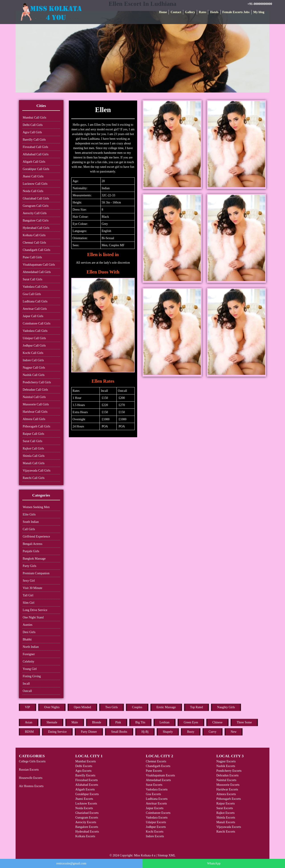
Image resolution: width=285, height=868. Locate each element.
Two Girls (112, 707)
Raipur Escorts (226, 803)
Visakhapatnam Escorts (160, 775)
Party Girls (30, 566)
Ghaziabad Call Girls (36, 198)
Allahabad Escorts (87, 785)
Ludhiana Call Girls (35, 301)
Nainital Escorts (226, 780)
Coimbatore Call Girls (37, 323)
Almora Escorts (226, 794)
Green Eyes (191, 722)
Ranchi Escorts (226, 832)
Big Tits (140, 722)
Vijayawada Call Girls (37, 471)
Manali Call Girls (34, 463)
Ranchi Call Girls (34, 478)
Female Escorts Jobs (236, 12)
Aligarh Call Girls (34, 162)
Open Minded (82, 707)
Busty (191, 732)
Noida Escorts (84, 808)
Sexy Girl (29, 581)
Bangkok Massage (34, 559)
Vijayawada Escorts (229, 827)
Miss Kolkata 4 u (145, 855)
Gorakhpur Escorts (87, 794)
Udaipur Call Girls (34, 338)
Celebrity (28, 662)
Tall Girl (28, 595)
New (234, 732)
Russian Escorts (29, 770)
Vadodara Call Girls (35, 287)
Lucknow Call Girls (35, 184)
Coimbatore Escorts (158, 813)
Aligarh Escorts (85, 789)
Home (163, 12)
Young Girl (30, 669)
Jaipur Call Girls (33, 316)
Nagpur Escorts (226, 761)
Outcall (27, 691)
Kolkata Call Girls (34, 235)
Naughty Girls (226, 707)
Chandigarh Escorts (158, 766)
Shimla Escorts (226, 818)
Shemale (52, 722)
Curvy (213, 732)
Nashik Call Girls (34, 375)
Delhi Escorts (84, 766)
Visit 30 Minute (33, 588)
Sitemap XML (167, 855)
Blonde (97, 722)
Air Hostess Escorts (31, 786)
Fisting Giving (32, 676)
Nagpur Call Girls (34, 368)
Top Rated (197, 707)
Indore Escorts (155, 836)
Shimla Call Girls (34, 456)
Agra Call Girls (32, 132)
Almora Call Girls (34, 419)
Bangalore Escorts (87, 827)
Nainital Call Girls (34, 397)
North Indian (31, 647)
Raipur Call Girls (33, 434)
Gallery (190, 12)
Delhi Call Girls (33, 125)
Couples (137, 707)
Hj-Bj (145, 732)
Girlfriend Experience (36, 537)
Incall (26, 684)
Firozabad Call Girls (35, 147)
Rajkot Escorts (226, 813)
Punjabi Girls (31, 551)
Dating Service (57, 732)
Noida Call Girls (33, 191)
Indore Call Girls (33, 360)
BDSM (29, 732)
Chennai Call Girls (34, 243)
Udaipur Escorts (156, 822)
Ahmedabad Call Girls (37, 272)
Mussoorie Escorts (228, 785)
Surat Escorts (154, 785)
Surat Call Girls (33, 279)
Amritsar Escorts (156, 803)
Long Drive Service (35, 610)
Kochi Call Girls (33, 353)
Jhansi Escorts (84, 799)
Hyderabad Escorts (87, 832)
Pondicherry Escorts (229, 771)
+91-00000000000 (260, 4)
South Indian (31, 522)
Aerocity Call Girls (35, 213)
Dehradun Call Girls (35, 390)
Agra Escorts (83, 771)
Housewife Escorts (31, 778)
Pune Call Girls (32, 257)
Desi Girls (29, 632)
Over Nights (52, 707)
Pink (118, 722)
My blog (259, 12)
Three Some (244, 722)
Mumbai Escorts (85, 761)
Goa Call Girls (32, 294)
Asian (29, 722)
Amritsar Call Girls (35, 309)
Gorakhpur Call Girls (36, 169)
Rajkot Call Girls (33, 448)
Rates (203, 12)
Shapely (168, 732)
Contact (176, 12)
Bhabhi (27, 639)
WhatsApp (214, 863)
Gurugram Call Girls (36, 206)
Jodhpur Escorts (156, 827)
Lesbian (165, 722)
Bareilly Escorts (85, 775)
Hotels (214, 12)
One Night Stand (33, 617)
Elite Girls (29, 514)
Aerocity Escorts (86, 822)
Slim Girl (29, 603)
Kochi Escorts (155, 832)
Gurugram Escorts (87, 818)
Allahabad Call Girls (36, 154)
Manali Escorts (226, 822)
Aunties (28, 625)
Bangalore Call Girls (36, 221)
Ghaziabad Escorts (87, 813)
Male (75, 722)
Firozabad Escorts (87, 780)
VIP (27, 707)
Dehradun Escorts (228, 775)
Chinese (217, 722)
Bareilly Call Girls (34, 140)
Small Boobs (119, 732)
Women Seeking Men (36, 507)
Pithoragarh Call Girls (37, 426)
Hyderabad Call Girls (36, 228)
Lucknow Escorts (86, 803)
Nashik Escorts (226, 766)
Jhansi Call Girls (33, 176)
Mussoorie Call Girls (36, 404)
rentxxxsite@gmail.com (71, 863)
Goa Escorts (153, 794)
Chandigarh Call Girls (37, 250)
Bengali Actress (33, 544)
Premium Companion (36, 573)
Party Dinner (89, 732)
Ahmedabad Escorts (158, 780)
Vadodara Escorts (157, 789)
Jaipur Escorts (155, 808)
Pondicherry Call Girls (37, 382)
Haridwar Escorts (227, 789)
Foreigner (29, 654)
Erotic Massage (166, 707)
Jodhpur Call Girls (34, 346)
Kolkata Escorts (85, 836)
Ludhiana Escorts (157, 799)
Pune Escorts (154, 771)
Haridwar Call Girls (35, 412)
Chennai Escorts (156, 761)
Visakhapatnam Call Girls (39, 265)
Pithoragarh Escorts (229, 799)
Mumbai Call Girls (35, 118)
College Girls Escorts (32, 761)
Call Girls (29, 529)
